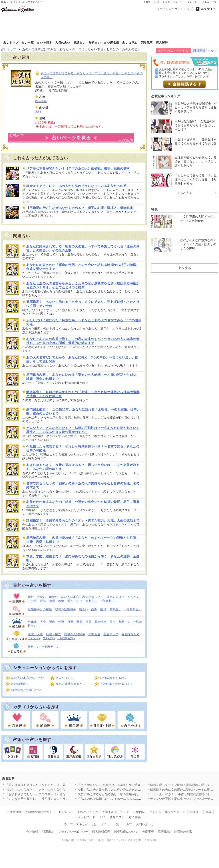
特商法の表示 (183, 832)
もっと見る (185, 193)
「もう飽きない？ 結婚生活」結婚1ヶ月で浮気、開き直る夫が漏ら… (124, 785)
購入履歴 (162, 42)
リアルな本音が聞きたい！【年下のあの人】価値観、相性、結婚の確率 (78, 168)
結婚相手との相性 (40, 609)
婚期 (94, 609)
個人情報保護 (101, 832)
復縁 (52, 601)
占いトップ (11, 42)
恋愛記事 (147, 42)
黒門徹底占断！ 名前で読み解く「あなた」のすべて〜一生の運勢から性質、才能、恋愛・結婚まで (83, 540)
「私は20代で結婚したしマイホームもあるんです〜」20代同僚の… (123, 799)
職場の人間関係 (75, 634)
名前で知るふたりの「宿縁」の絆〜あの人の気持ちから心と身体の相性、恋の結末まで (83, 485)
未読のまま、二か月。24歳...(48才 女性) (184, 76)
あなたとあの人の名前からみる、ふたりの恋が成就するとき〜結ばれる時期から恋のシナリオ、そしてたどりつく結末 (83, 285)
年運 (61, 622)
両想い (54, 597)
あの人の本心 (70, 597)
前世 (113, 622)
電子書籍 (135, 817)
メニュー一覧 (209, 2)
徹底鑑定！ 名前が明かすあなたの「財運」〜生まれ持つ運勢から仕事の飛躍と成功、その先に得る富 (83, 394)
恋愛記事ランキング (166, 96)
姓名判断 (41, 101)
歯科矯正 (195, 812)
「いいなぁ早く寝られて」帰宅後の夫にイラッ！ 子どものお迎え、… (53, 799)
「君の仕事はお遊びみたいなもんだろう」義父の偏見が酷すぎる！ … (53, 785)
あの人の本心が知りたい (28, 678)
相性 (31, 597)
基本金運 (94, 634)
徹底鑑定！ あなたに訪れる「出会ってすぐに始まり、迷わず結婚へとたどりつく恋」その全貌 (83, 304)
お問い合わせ (145, 824)
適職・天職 (35, 634)
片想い (41, 597)
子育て (147, 2)
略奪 (61, 601)
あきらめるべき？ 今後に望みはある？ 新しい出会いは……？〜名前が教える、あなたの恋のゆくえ (83, 467)
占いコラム (130, 42)
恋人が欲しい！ (93, 597)
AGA (103, 817)
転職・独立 (54, 634)
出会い (84, 609)
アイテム (155, 812)
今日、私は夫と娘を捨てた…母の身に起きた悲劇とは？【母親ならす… (126, 790)
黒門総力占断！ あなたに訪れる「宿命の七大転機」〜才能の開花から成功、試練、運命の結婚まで (83, 377)
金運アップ (111, 634)
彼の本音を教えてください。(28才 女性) (184, 73)
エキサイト (208, 9)
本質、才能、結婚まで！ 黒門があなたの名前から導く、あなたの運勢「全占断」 (83, 558)
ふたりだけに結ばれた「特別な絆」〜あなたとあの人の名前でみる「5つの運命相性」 (84, 322)
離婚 (103, 609)
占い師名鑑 (112, 42)
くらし (157, 2)
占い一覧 (28, 42)
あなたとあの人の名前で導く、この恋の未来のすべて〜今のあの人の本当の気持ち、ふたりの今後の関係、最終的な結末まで (83, 341)
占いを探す (44, 42)
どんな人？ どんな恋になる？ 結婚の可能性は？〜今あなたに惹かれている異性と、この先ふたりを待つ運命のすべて (83, 430)
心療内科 (139, 812)
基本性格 (100, 622)
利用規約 (48, 832)
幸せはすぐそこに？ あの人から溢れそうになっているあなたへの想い (78, 186)
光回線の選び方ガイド (40, 812)
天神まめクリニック (116, 812)
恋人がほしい (65, 678)
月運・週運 (75, 622)
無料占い (95, 42)
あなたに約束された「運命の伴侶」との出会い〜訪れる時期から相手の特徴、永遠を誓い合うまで (83, 267)
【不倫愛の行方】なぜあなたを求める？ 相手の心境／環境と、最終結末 (80, 208)
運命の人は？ (116, 597)
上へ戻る (185, 268)
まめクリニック (88, 812)
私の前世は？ (20, 684)
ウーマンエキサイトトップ (175, 9)
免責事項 (148, 832)
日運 (88, 622)
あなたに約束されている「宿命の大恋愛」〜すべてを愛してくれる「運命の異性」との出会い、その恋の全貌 (83, 248)
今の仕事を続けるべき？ (117, 684)
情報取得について (126, 832)
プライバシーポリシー (73, 832)
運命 (52, 622)
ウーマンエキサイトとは (81, 824)
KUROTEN (14, 812)
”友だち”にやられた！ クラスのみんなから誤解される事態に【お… (52, 790)
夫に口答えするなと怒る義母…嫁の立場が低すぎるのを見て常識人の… (126, 794)
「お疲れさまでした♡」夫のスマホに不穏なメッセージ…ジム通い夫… (54, 794)
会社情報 (32, 832)
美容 (208, 812)
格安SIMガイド (175, 812)
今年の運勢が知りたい (71, 684)
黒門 (38, 112)
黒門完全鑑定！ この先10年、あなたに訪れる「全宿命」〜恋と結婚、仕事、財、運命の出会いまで (83, 411)
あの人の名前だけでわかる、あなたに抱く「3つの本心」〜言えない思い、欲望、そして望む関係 (82, 359)
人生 (43, 622)
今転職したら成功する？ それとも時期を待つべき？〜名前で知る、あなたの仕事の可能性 (83, 448)
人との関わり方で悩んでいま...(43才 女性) (185, 69)
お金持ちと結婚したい (26, 690)
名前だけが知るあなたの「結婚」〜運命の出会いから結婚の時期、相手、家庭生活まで (83, 504)
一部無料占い (109, 601)
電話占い (80, 42)
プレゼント (194, 2)
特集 (154, 209)
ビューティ (179, 2)
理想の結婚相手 (65, 609)
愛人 (70, 601)
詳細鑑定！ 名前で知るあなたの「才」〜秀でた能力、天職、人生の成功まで (83, 520)
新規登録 (199, 51)
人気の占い (63, 42)
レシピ (167, 2)
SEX (80, 601)
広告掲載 (164, 832)
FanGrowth (66, 812)
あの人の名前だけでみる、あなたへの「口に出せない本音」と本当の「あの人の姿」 (92, 75)
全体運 (32, 622)
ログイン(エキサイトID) (173, 51)
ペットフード (86, 817)
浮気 (43, 601)
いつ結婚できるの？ (114, 678)
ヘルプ (212, 51)
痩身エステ (117, 817)
